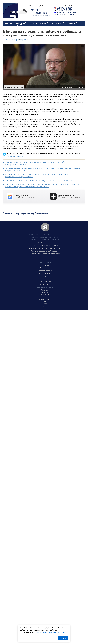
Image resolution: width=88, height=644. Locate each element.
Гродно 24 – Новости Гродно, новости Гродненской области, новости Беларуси (10, 11)
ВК (45, 301)
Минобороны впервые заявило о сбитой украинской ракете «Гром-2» (38, 181)
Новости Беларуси (45, 271)
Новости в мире (45, 273)
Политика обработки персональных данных (45, 248)
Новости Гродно (45, 265)
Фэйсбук (45, 292)
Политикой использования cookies (51, 632)
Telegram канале (15, 156)
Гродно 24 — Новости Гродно (45, 227)
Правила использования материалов (45, 254)
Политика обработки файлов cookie (45, 251)
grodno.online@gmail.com (50, 239)
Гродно (21, 24)
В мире (72, 24)
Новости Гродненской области (45, 268)
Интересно (10, 27)
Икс (45, 304)
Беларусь (57, 24)
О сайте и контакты (45, 243)
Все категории (45, 281)
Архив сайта (45, 284)
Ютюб (45, 306)
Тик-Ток (45, 297)
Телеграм (45, 290)
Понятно (63, 638)
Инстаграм (45, 295)
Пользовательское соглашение (45, 246)
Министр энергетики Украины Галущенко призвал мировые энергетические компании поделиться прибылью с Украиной (42, 186)
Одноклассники (45, 299)
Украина (24, 40)
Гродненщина (38, 24)
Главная (8, 24)
